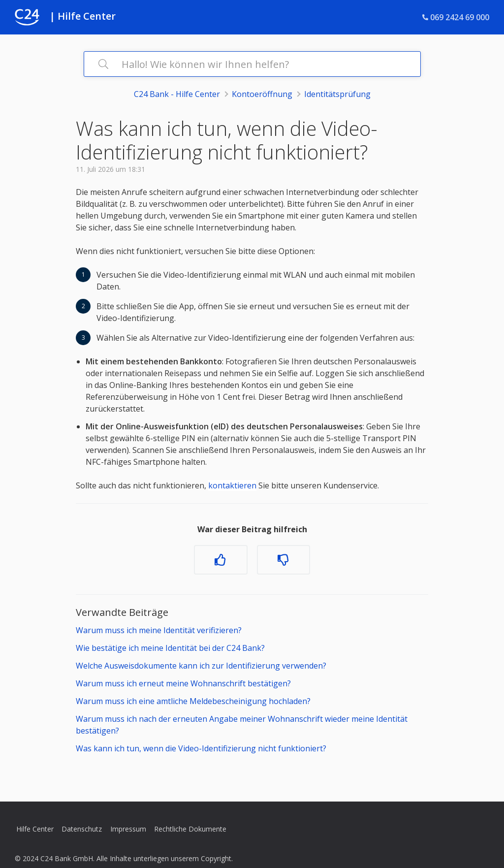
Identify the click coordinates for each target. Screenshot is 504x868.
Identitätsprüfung (337, 94)
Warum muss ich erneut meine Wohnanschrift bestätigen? (183, 683)
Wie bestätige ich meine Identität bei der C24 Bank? (170, 648)
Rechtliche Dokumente (190, 829)
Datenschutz (82, 829)
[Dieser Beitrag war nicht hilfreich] (283, 560)
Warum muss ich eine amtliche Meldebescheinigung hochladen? (193, 701)
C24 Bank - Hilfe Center (177, 94)
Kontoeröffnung (262, 94)
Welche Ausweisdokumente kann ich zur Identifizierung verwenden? (201, 666)
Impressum (128, 829)
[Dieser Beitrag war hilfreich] (220, 560)
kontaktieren (232, 485)
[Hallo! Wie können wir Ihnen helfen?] (252, 64)
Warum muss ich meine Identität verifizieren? (159, 630)
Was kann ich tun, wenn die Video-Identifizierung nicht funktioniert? (201, 748)
